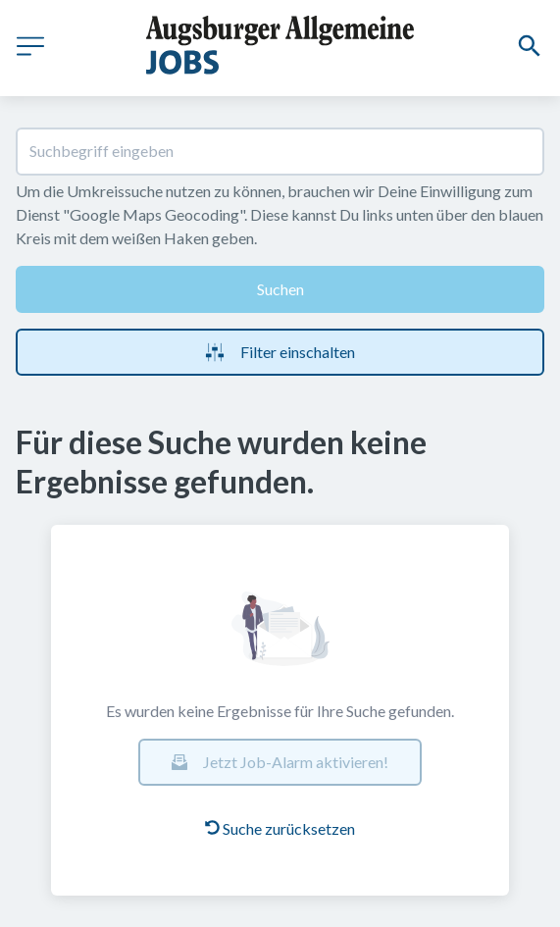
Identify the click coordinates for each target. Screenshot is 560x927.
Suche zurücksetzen (280, 828)
